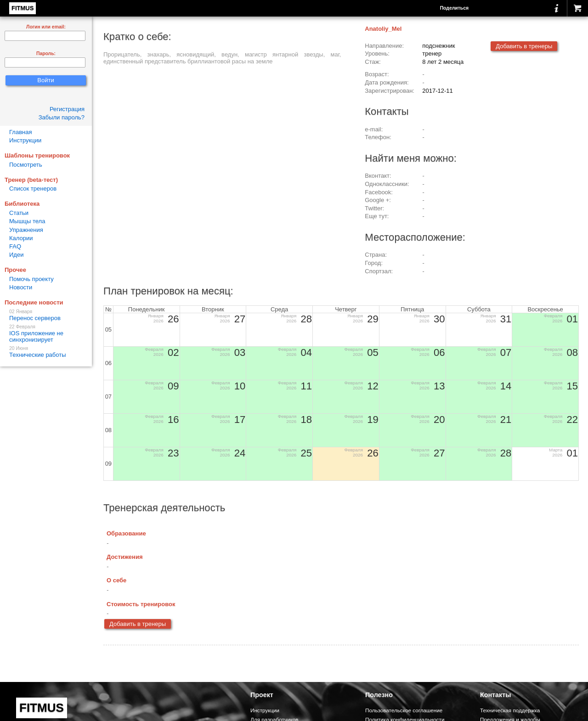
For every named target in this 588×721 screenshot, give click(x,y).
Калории (21, 238)
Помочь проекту (31, 279)
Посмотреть (26, 165)
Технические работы (46, 352)
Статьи (19, 213)
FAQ (15, 246)
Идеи (16, 255)
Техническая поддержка (510, 710)
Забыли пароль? (62, 117)
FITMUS (23, 8)
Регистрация (67, 109)
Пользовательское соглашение (404, 710)
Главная (20, 132)
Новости (21, 287)
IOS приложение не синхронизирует (46, 334)
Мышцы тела (27, 221)
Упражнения (26, 230)
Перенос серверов (46, 315)
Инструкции (25, 140)
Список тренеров (33, 189)
